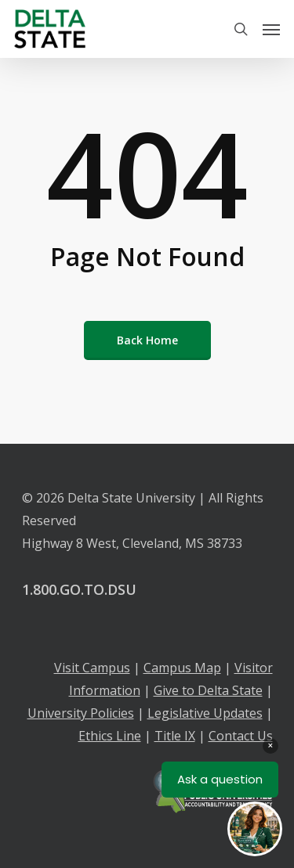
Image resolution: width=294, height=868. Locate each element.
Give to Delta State (208, 690)
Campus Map (182, 668)
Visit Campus (92, 668)
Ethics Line (110, 736)
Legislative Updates (205, 713)
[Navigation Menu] (271, 29)
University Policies (81, 713)
